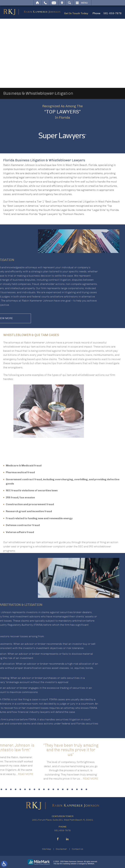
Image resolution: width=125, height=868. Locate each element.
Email (54, 3)
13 (6, 789)
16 (20, 789)
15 (16, 789)
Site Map (47, 849)
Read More (48, 779)
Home (38, 3)
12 (1, 789)
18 (30, 789)
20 (39, 789)
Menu (84, 3)
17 (25, 789)
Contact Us (77, 849)
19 (34, 789)
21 (44, 789)
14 (11, 789)
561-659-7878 (112, 13)
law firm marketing (64, 864)
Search (69, 3)
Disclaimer (61, 849)
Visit (62, 3)
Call (45, 3)
